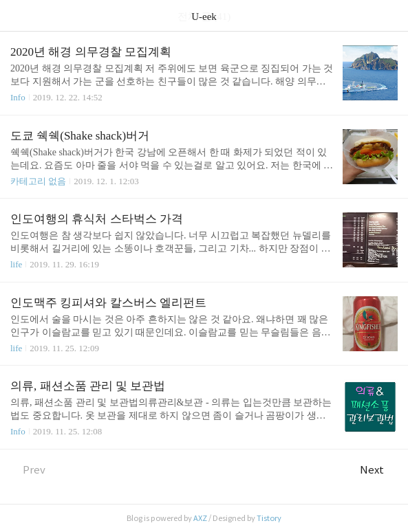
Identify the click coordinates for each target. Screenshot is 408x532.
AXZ (200, 518)
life (16, 264)
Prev (28, 470)
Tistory (269, 518)
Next (379, 470)
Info (18, 97)
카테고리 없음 (38, 181)
